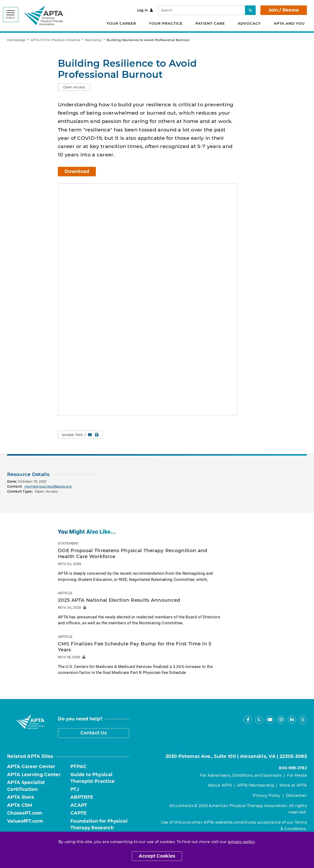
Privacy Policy (267, 796)
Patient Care (210, 23)
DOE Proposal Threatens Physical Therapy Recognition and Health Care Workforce (133, 554)
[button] (74, 87)
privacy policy (241, 842)
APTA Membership (256, 785)
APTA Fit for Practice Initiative (55, 40)
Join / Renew (284, 10)
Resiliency (93, 40)
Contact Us (94, 733)
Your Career (121, 23)
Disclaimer (296, 796)
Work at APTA (293, 785)
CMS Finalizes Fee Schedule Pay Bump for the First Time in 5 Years (135, 647)
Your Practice (166, 23)
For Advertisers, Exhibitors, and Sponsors (241, 775)
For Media (297, 775)
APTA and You (289, 23)
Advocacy (249, 23)
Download (77, 171)
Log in (145, 10)
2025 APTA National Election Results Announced (119, 600)
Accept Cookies (157, 856)
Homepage (16, 40)
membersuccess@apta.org (48, 486)
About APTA (220, 785)
